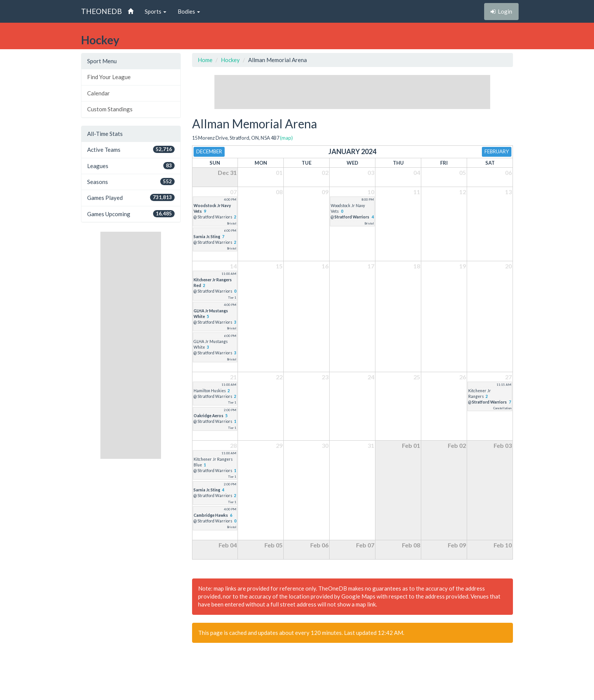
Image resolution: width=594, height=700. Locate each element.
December (209, 151)
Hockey (230, 60)
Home (205, 60)
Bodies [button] (189, 11)
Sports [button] (156, 11)
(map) (286, 138)
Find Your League (109, 77)
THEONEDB (102, 11)
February (497, 151)
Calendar (98, 93)
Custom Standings (110, 109)
